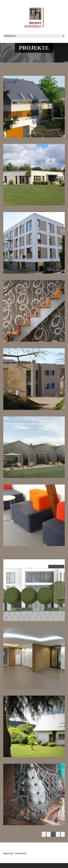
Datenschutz (21, 853)
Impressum (8, 853)
